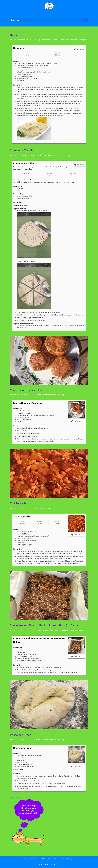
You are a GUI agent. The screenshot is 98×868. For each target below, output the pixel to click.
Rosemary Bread (21, 735)
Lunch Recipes (58, 40)
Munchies (69, 40)
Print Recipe (79, 49)
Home (25, 859)
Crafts (42, 859)
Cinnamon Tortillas (22, 150)
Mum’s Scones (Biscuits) (26, 390)
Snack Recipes (80, 40)
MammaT (16, 155)
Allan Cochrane (19, 40)
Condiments (46, 40)
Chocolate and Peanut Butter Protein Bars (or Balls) (44, 625)
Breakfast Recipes (44, 155)
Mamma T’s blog (66, 859)
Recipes (34, 859)
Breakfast (40, 395)
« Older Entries (15, 798)
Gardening (52, 859)
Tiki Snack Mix (19, 503)
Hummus (16, 35)
